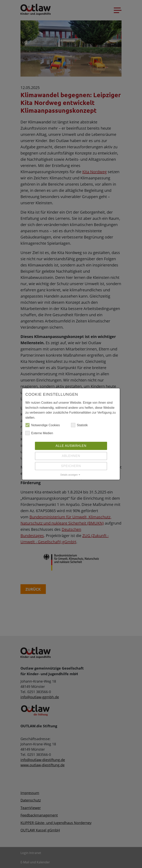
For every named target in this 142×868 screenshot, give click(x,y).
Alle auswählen (71, 446)
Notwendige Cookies (43, 425)
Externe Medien (39, 433)
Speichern (71, 466)
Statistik (79, 425)
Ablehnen (71, 456)
